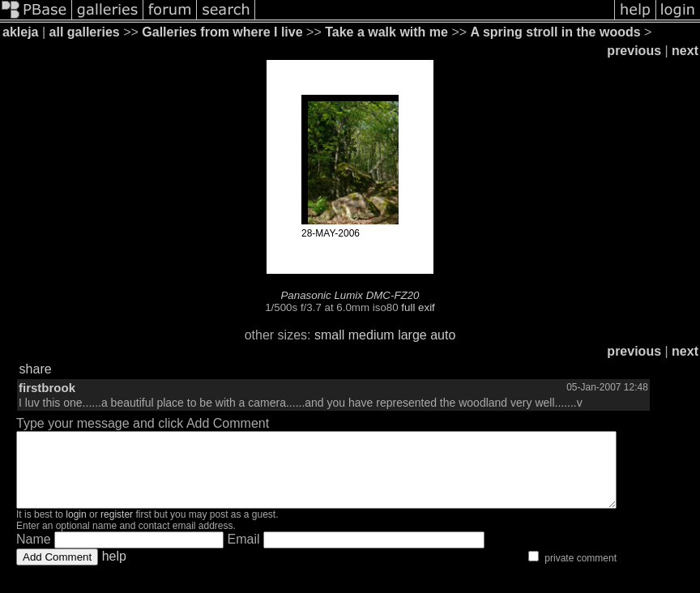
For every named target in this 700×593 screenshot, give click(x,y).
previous (634, 51)
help (114, 571)
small (329, 335)
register (117, 529)
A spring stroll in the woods (556, 32)
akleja (20, 32)
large (412, 335)
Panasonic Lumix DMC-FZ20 (350, 295)
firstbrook (47, 388)
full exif (418, 307)
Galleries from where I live (222, 32)
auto (443, 335)
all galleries (85, 32)
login (76, 529)
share (36, 369)
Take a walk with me (386, 32)
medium (371, 335)
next (685, 51)
